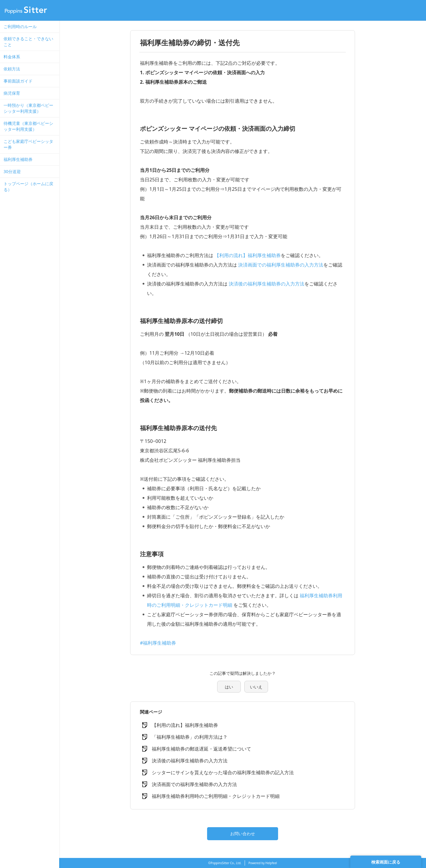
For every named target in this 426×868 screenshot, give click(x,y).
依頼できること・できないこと (28, 42)
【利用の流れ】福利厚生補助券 (248, 255)
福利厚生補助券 (18, 159)
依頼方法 (12, 69)
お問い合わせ (243, 834)
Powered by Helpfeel (263, 863)
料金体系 (12, 57)
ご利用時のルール (20, 26)
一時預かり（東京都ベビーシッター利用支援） (28, 108)
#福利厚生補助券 (158, 643)
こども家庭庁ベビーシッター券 (28, 144)
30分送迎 (12, 171)
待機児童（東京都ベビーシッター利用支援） (28, 126)
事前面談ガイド (18, 81)
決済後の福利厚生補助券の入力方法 (267, 284)
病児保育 (12, 93)
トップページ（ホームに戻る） (28, 187)
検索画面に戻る (386, 862)
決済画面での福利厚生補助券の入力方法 (281, 265)
